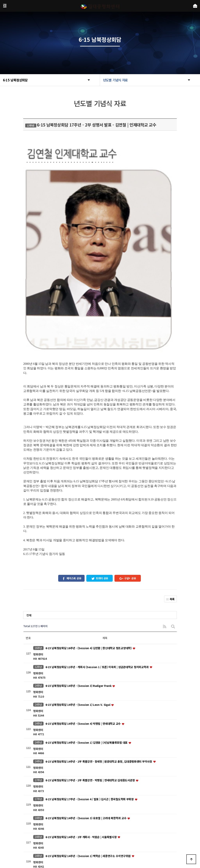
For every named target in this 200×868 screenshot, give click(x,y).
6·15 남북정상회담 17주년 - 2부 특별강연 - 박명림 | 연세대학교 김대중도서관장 (91, 635)
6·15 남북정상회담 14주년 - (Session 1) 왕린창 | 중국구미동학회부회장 (87, 767)
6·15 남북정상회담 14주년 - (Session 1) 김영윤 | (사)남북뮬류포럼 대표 (87, 597)
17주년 (38, 635)
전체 (29, 470)
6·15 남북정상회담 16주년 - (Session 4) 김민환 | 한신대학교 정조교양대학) (89, 503)
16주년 (38, 503)
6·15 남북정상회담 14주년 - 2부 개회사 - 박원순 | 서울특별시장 (82, 692)
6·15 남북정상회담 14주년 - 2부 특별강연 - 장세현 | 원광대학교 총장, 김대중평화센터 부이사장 (99, 616)
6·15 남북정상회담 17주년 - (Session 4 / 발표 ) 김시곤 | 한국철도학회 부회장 (90, 654)
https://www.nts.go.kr (58, 848)
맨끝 (133, 791)
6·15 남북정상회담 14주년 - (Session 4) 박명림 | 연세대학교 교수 (83, 579)
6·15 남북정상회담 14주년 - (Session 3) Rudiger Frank (79, 541)
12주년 (38, 522)
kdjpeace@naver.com (108, 843)
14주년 (38, 541)
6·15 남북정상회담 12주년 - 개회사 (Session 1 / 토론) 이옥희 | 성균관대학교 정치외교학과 (97, 522)
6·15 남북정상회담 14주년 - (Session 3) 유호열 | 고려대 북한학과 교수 (86, 673)
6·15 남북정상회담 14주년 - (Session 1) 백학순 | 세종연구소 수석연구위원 (88, 711)
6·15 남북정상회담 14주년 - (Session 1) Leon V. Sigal (78, 560)
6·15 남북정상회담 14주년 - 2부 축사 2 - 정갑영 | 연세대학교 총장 (83, 730)
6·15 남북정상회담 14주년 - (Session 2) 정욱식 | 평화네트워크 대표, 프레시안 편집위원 (96, 749)
